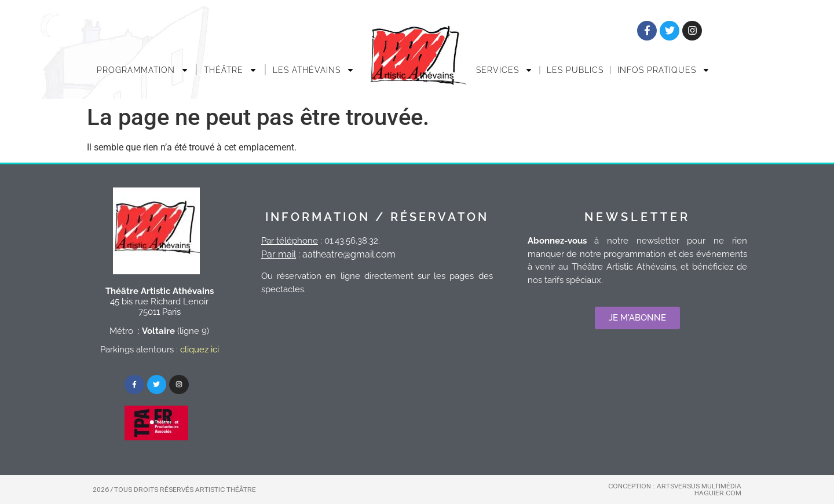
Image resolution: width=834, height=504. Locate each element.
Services (504, 70)
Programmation (143, 70)
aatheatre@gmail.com (349, 254)
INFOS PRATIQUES (664, 70)
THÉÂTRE (231, 70)
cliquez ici (200, 350)
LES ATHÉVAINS (314, 70)
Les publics (575, 70)
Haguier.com (718, 493)
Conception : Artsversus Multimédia (675, 486)
